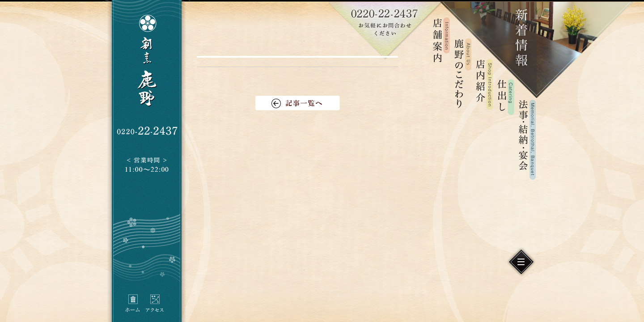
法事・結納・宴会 (527, 140)
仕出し (506, 97)
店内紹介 (484, 84)
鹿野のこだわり (463, 73)
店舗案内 (441, 40)
